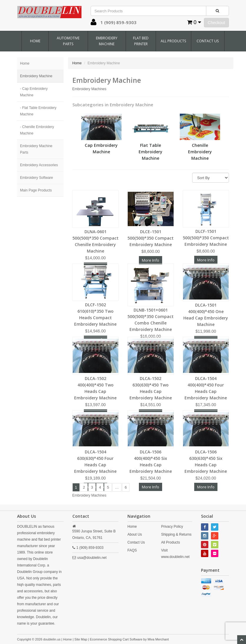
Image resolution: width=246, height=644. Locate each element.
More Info (206, 260)
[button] (94, 23)
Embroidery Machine (107, 41)
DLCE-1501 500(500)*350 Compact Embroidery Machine (151, 238)
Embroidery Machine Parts (36, 149)
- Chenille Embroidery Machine (37, 130)
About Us (135, 534)
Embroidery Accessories (39, 165)
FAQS (132, 550)
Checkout (216, 23)
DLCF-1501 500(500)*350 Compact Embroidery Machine (206, 238)
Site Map (81, 639)
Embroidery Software (36, 178)
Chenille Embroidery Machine (200, 152)
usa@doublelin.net (92, 558)
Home (35, 41)
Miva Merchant (158, 639)
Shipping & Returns (176, 534)
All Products (173, 41)
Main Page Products (36, 190)
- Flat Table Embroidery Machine (38, 111)
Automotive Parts (68, 41)
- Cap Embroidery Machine (34, 92)
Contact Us (208, 41)
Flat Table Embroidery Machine (151, 152)
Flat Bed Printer (141, 41)
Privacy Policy (172, 527)
